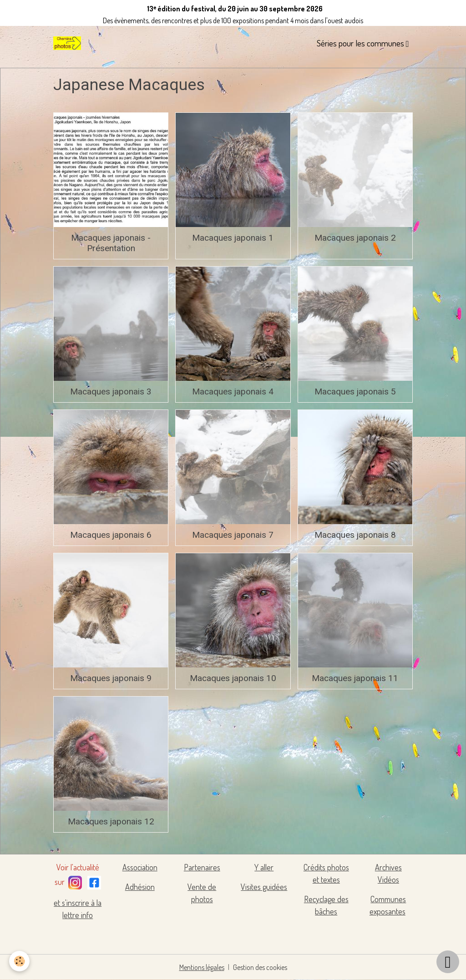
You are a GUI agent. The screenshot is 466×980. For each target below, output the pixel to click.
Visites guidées (264, 887)
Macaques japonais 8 (355, 535)
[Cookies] (19, 961)
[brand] (69, 43)
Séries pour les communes (361, 43)
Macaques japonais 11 (355, 678)
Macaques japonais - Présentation (111, 243)
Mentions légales (202, 967)
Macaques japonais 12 (111, 821)
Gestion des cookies (260, 967)
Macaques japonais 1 (233, 238)
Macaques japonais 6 (111, 535)
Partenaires (202, 867)
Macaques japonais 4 (233, 391)
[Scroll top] (448, 962)
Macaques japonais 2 (355, 238)
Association (140, 867)
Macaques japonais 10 (233, 678)
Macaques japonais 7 (233, 535)
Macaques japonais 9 (111, 678)
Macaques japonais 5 (355, 391)
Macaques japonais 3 (111, 391)
